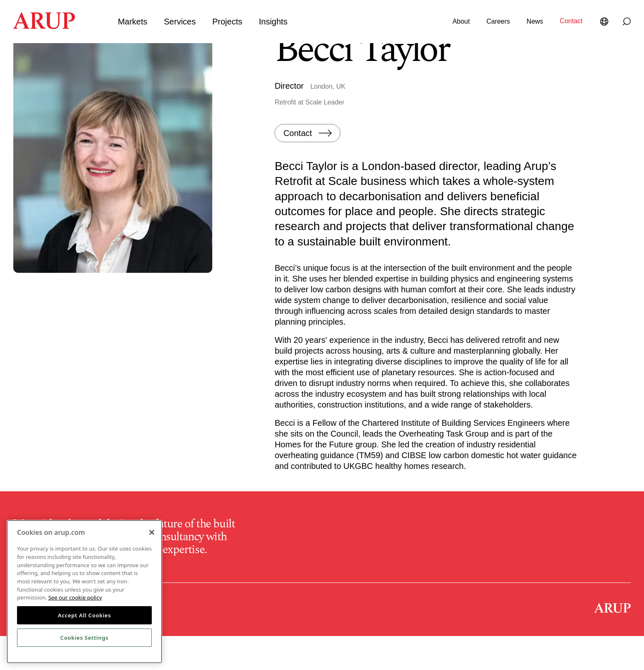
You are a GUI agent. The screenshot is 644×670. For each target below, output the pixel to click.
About (461, 21)
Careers (498, 21)
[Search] (627, 22)
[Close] (152, 532)
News (535, 21)
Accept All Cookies (84, 615)
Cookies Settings (84, 638)
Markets (132, 22)
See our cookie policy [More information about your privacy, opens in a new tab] (75, 597)
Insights (273, 22)
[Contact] (307, 167)
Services (180, 22)
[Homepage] (44, 27)
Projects (227, 22)
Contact (571, 21)
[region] (84, 592)
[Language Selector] (606, 22)
